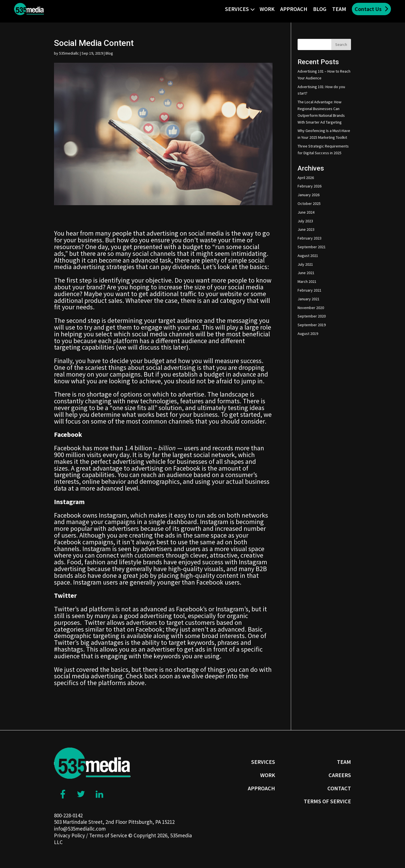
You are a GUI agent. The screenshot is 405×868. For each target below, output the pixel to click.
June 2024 (306, 212)
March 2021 (307, 281)
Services (237, 9)
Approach (294, 9)
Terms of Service (108, 835)
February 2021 (310, 290)
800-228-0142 (68, 815)
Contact (339, 788)
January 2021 (309, 299)
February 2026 (310, 186)
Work (267, 9)
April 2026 (306, 178)
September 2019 (312, 325)
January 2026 (309, 195)
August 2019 (308, 334)
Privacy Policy (69, 835)
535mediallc (69, 53)
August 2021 (308, 256)
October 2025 (309, 203)
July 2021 (305, 264)
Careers (340, 775)
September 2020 (312, 316)
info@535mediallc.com (80, 829)
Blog (320, 9)
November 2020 (311, 308)
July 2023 (305, 221)
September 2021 (312, 247)
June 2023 (306, 229)
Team (339, 9)
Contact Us (368, 9)
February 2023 (310, 238)
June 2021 (306, 273)
